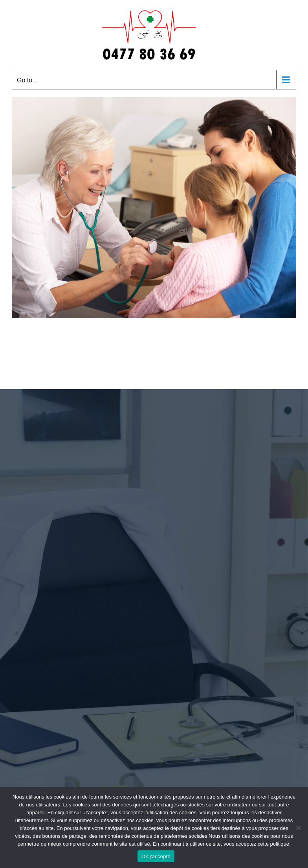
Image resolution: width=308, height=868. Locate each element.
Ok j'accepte (156, 856)
